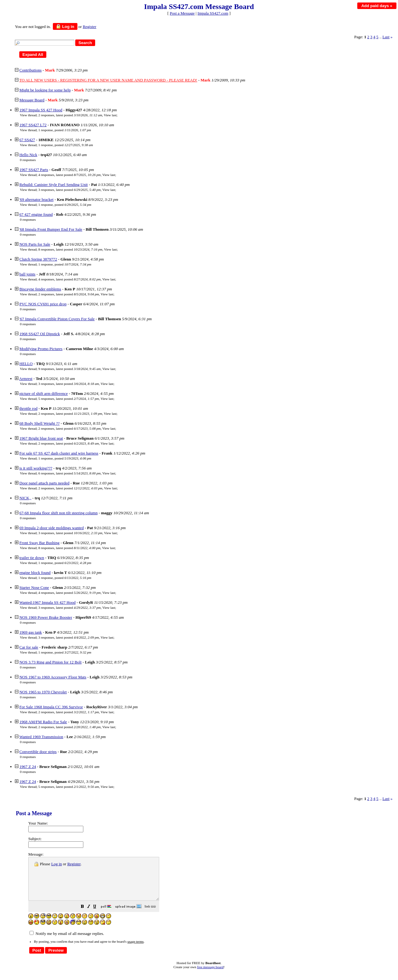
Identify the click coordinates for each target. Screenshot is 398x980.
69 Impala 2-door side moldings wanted (51, 528)
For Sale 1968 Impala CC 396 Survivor (51, 707)
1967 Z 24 (28, 767)
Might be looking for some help (45, 90)
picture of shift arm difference (44, 393)
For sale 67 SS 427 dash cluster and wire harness (59, 453)
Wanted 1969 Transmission (41, 737)
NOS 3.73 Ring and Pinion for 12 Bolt (50, 662)
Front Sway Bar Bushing (39, 543)
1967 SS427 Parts (34, 170)
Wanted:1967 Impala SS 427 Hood (47, 602)
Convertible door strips (38, 752)
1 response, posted (65, 130)
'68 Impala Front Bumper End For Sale (51, 229)
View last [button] (110, 115)
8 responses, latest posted (70, 249)
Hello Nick (28, 155)
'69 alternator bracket (36, 199)
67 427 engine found (36, 214)
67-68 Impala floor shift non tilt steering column (58, 513)
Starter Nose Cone (34, 587)
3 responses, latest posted (69, 190)
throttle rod (28, 408)
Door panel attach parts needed (44, 483)
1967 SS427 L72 (33, 125)
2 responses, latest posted (70, 115)
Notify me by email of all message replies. (67, 942)
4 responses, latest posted (69, 175)
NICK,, (25, 498)
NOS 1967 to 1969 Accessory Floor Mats (53, 677)
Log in (65, 26)
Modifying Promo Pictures (41, 349)
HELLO (26, 364)
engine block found (35, 573)
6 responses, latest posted (69, 473)
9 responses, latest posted (69, 369)
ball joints (27, 274)
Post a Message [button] (182, 13)
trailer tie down (32, 558)
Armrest (26, 379)
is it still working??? (36, 468)
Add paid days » (377, 6)
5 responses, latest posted (69, 399)
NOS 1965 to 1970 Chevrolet (43, 692)
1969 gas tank (30, 632)
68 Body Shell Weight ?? (39, 423)
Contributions (30, 70)
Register (74, 864)
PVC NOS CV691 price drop (43, 304)
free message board (210, 975)
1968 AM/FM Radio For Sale (43, 722)
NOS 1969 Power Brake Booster (46, 617)
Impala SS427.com (213, 13)
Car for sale (29, 647)
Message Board (32, 100)
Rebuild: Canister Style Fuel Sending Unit (53, 185)
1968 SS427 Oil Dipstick (39, 334)
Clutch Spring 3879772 (38, 259)
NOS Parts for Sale (35, 244)
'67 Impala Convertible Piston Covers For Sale (57, 319)
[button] (98, 916)
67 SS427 (27, 140)
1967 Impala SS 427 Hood (41, 110)
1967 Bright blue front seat (41, 438)
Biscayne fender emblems (40, 289)
